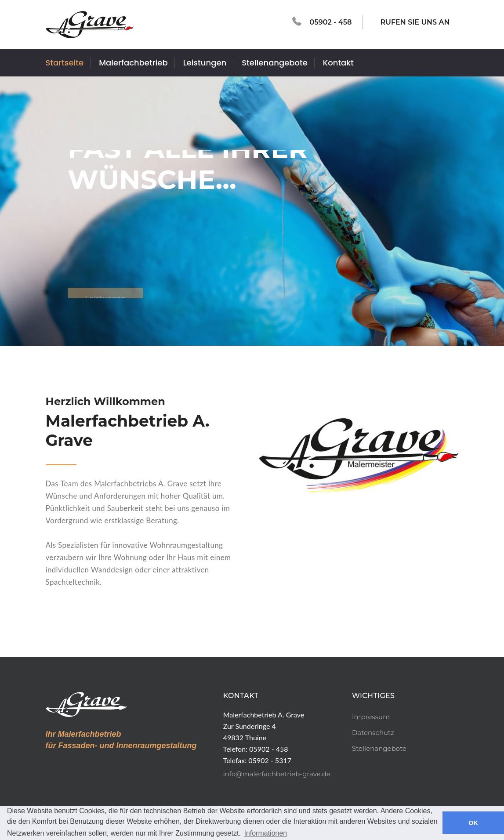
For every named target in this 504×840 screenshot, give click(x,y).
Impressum (371, 717)
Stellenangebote (275, 63)
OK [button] (473, 823)
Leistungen (205, 63)
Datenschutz (373, 733)
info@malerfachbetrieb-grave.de (277, 774)
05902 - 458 (322, 22)
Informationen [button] (265, 833)
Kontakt (338, 63)
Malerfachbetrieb (133, 63)
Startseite (65, 63)
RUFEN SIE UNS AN (411, 21)
